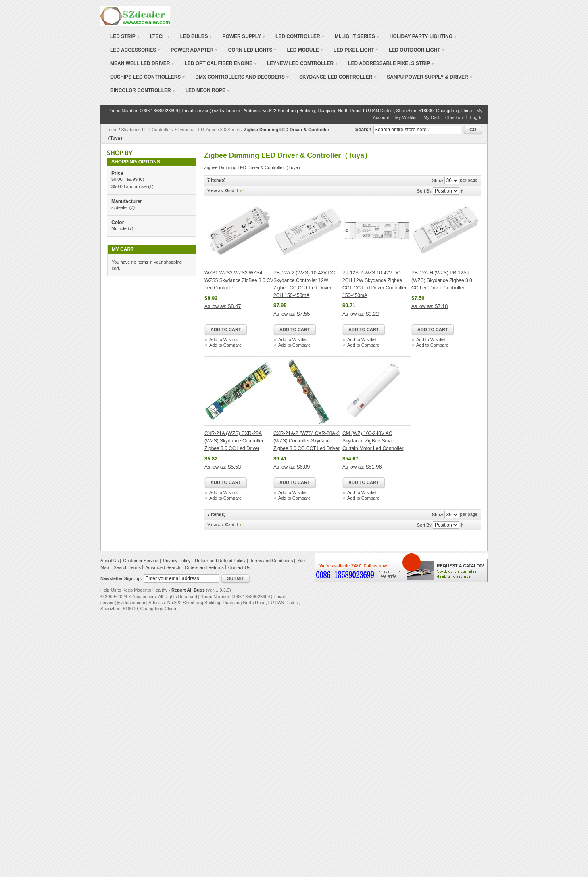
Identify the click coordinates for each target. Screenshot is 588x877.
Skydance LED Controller (147, 130)
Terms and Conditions (271, 561)
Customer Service (141, 561)
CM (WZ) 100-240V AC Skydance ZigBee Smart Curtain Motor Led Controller (373, 441)
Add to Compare (225, 345)
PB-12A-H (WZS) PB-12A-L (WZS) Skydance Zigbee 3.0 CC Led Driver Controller (442, 280)
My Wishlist (407, 117)
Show (438, 180)
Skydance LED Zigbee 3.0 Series (207, 130)
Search (363, 130)
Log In (476, 117)
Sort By (424, 191)
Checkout (455, 117)
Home (112, 130)
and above (129, 186)
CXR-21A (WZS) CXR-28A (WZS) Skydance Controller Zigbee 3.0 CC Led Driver (234, 441)
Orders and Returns (204, 567)
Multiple (119, 228)
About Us (109, 561)
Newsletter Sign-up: (121, 578)
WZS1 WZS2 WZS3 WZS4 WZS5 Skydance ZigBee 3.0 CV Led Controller (239, 280)
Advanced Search (163, 567)
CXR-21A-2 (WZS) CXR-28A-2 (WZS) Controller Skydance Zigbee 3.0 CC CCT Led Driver (307, 441)
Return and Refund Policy (220, 561)
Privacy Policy (177, 561)
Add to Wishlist (224, 339)
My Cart (431, 117)
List (240, 190)
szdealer (120, 207)
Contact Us (239, 567)
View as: (216, 190)
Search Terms (127, 567)
